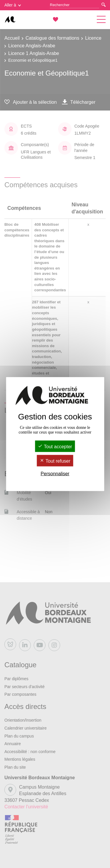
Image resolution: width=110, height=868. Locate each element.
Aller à (13, 5)
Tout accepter (55, 446)
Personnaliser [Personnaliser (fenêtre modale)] (55, 474)
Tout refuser (55, 461)
